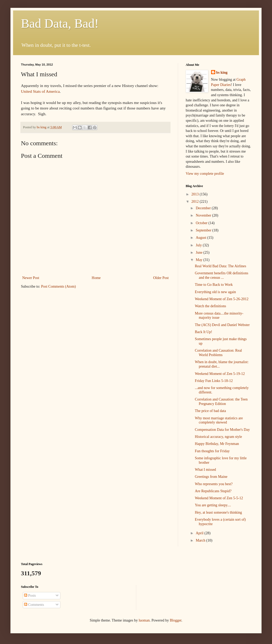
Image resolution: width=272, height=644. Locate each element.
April (200, 533)
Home (96, 278)
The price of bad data (210, 411)
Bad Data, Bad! (60, 23)
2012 (196, 202)
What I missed (205, 470)
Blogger (175, 620)
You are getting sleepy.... (213, 505)
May (199, 260)
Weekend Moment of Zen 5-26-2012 (222, 299)
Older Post (161, 278)
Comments (34, 605)
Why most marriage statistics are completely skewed (219, 420)
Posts (30, 596)
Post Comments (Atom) (58, 286)
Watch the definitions (210, 306)
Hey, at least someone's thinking (218, 512)
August (201, 238)
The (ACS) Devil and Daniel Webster (222, 325)
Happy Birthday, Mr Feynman (217, 444)
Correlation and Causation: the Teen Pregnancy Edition (221, 402)
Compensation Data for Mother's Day (222, 430)
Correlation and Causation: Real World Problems (218, 353)
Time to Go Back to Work (214, 285)
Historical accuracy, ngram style (218, 437)
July (199, 245)
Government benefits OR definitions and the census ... (222, 275)
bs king (222, 72)
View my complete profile (205, 174)
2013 (196, 194)
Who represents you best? (214, 484)
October (202, 223)
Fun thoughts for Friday (212, 451)
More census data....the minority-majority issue (219, 316)
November (204, 215)
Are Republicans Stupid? (213, 491)
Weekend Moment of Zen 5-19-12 (220, 374)
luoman (144, 620)
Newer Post (31, 278)
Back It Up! (203, 332)
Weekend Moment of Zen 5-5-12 (219, 498)
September (204, 230)
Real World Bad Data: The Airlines (220, 266)
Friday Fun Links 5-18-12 (214, 381)
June (199, 253)
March (201, 540)
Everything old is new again (215, 292)
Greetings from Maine (211, 477)
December (204, 208)
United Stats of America (40, 91)
